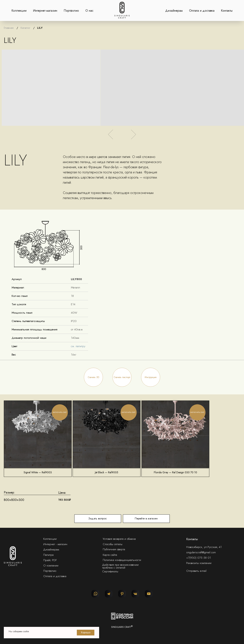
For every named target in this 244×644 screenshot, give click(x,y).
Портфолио (71, 11)
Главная (9, 28)
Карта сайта (110, 555)
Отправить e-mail (196, 571)
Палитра (48, 555)
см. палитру (78, 346)
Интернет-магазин (45, 11)
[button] (93, 377)
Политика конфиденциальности (122, 560)
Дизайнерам (174, 11)
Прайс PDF (50, 560)
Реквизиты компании (199, 563)
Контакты (227, 11)
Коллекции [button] (19, 11)
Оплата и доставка (202, 11)
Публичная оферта (114, 549)
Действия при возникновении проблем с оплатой (120, 566)
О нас (89, 11)
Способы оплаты (113, 544)
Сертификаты (110, 571)
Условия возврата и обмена (119, 539)
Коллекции (50, 539)
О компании (51, 566)
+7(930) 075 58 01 (199, 558)
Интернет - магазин (55, 544)
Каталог (25, 28)
